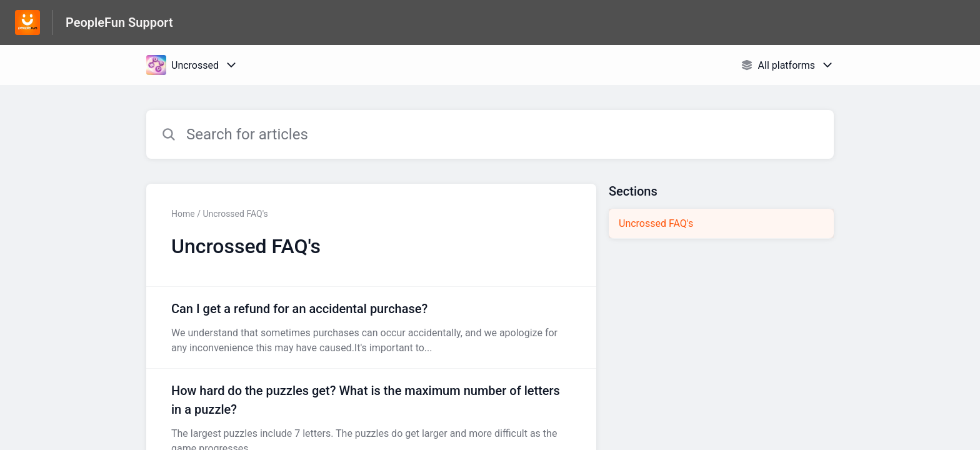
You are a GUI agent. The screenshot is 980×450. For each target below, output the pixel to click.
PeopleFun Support (119, 22)
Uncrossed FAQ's (656, 223)
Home (183, 214)
